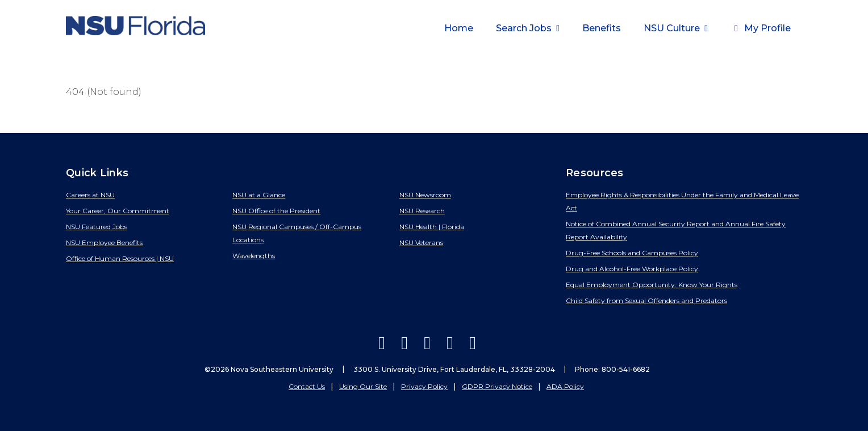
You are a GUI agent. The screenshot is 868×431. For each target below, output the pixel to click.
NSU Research (422, 211)
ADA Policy (565, 386)
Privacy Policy (424, 386)
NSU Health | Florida (432, 227)
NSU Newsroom (425, 195)
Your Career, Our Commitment (118, 211)
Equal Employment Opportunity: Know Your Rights (652, 285)
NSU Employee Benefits (104, 243)
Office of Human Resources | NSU (120, 258)
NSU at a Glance (259, 195)
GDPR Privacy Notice (497, 386)
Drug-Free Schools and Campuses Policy (632, 253)
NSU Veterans (421, 243)
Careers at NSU (90, 195)
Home (459, 28)
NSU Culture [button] (673, 28)
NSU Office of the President (276, 211)
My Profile (761, 28)
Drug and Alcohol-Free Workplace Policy (632, 269)
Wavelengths (254, 256)
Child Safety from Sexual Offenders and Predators (646, 301)
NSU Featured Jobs (97, 227)
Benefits (602, 28)
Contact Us (307, 386)
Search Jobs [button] (525, 28)
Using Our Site (363, 386)
